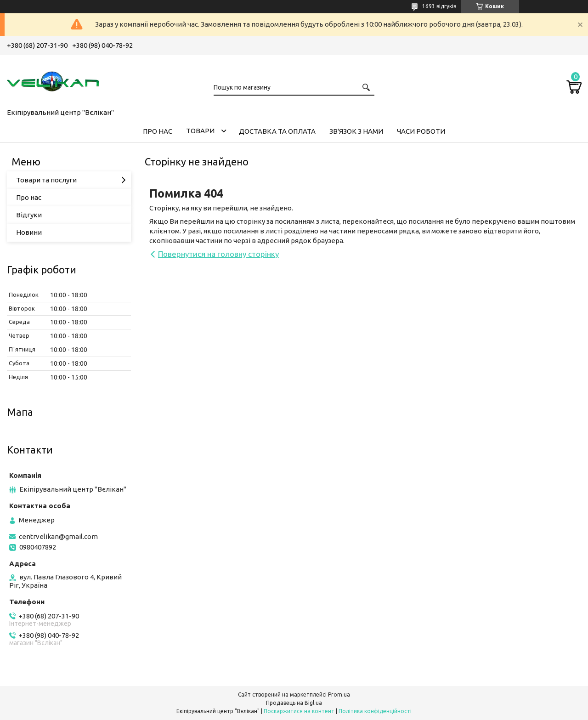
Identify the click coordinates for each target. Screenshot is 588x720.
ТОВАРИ (200, 131)
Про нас (29, 197)
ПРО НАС (158, 131)
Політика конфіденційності (375, 711)
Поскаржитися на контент (299, 711)
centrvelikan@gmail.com (58, 536)
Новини (29, 232)
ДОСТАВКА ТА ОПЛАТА (277, 131)
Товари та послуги (46, 180)
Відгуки (29, 215)
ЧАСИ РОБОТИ (421, 131)
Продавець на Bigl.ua (294, 703)
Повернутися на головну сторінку (218, 254)
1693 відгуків (439, 6)
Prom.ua (339, 694)
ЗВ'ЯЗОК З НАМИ (356, 131)
